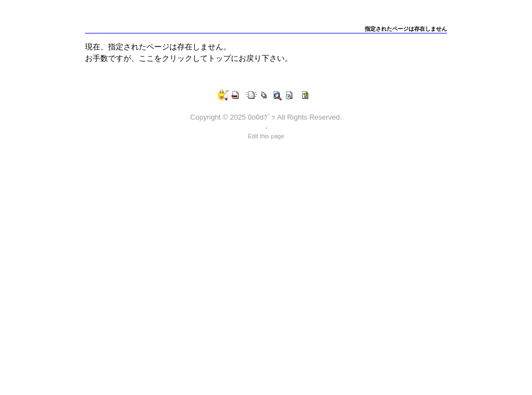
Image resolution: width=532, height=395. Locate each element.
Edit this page (266, 136)
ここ (146, 58)
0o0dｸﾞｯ (262, 117)
